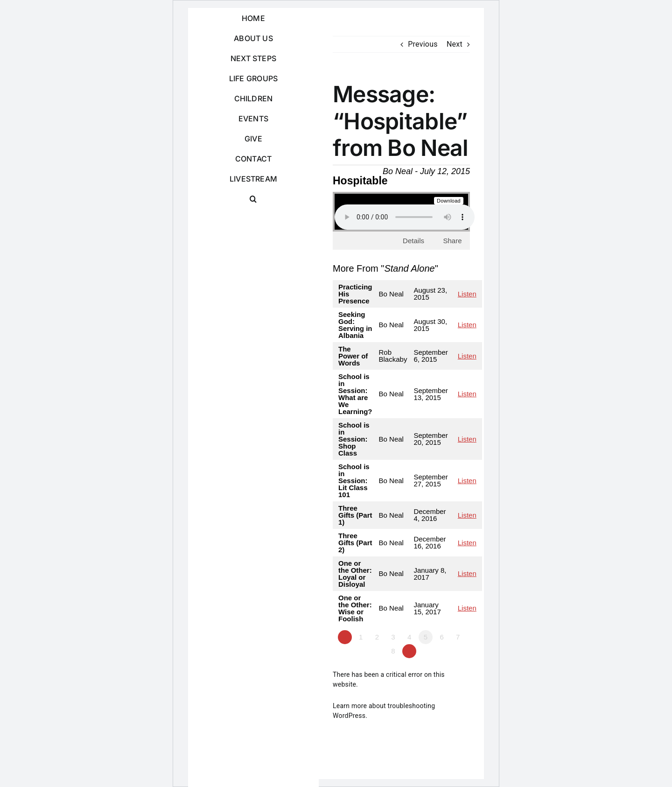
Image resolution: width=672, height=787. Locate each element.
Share (452, 241)
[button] (253, 199)
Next (455, 44)
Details (413, 241)
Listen (467, 294)
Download (449, 201)
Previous (423, 44)
